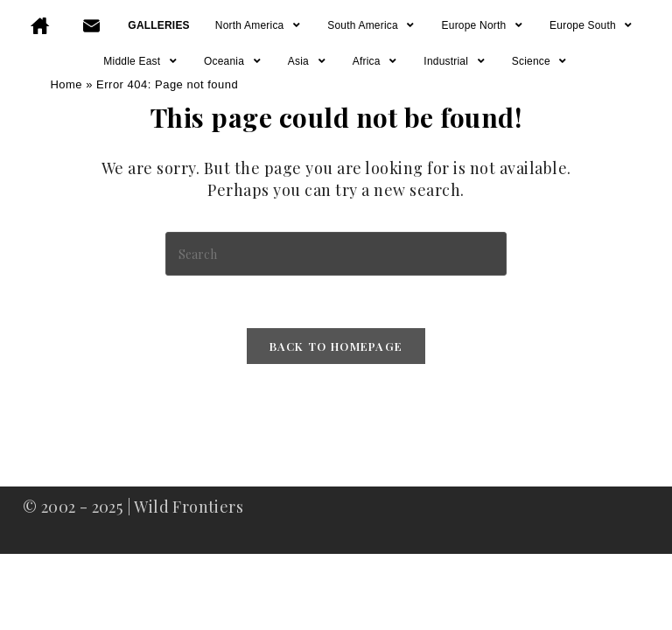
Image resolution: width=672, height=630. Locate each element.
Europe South (592, 25)
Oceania (233, 61)
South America (371, 25)
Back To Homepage (336, 346)
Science (540, 61)
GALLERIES (158, 25)
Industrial (455, 61)
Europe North (483, 25)
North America (259, 25)
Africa (376, 61)
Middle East (141, 61)
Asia (308, 61)
